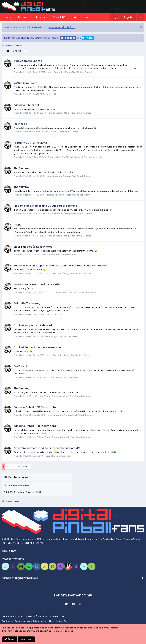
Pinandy (18, 72)
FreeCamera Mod (61, 456)
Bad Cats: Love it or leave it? (37, 284)
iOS (55, 94)
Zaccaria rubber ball (27, 105)
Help (52, 621)
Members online (18, 477)
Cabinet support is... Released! (33, 325)
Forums (23, 17)
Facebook (68, 38)
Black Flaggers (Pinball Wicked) (34, 247)
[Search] (141, 17)
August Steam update (28, 61)
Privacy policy (40, 621)
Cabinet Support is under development (39, 347)
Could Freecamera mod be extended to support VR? (47, 448)
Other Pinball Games (68, 132)
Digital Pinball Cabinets (65, 336)
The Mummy (21, 168)
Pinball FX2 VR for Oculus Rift (32, 143)
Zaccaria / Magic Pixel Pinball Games (73, 72)
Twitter (88, 38)
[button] (30, 17)
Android (58, 314)
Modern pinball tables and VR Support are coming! (46, 206)
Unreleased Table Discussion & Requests (75, 292)
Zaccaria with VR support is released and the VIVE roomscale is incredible (60, 266)
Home (8, 17)
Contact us (7, 621)
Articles (40, 17)
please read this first (62, 27)
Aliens (17, 225)
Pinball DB (59, 17)
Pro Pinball (20, 124)
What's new (81, 17)
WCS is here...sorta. (26, 83)
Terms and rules (23, 621)
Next (25, 466)
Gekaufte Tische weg (27, 303)
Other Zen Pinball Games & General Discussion (79, 157)
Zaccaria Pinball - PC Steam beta (35, 407)
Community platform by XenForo (33, 616)
